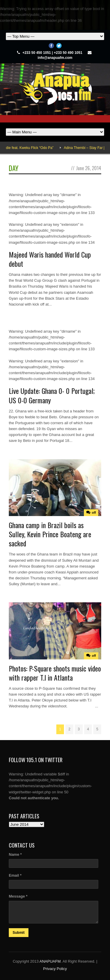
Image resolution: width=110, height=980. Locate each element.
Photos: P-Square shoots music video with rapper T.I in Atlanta (55, 673)
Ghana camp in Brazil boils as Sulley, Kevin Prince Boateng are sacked (50, 534)
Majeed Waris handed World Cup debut (50, 259)
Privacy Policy (55, 969)
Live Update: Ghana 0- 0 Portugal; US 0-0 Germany (52, 395)
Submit (19, 933)
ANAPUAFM (50, 961)
